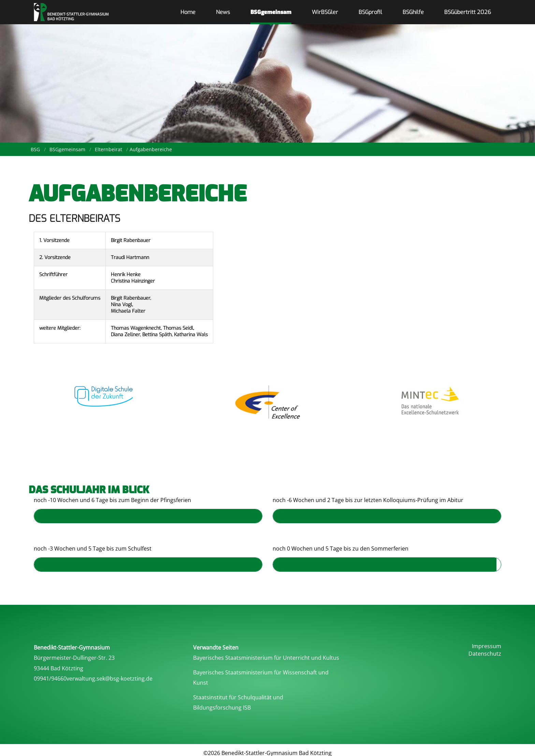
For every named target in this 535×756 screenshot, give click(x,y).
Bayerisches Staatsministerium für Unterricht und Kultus (266, 658)
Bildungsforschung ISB (222, 708)
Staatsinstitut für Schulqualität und (238, 697)
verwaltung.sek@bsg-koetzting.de (110, 679)
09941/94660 (50, 679)
